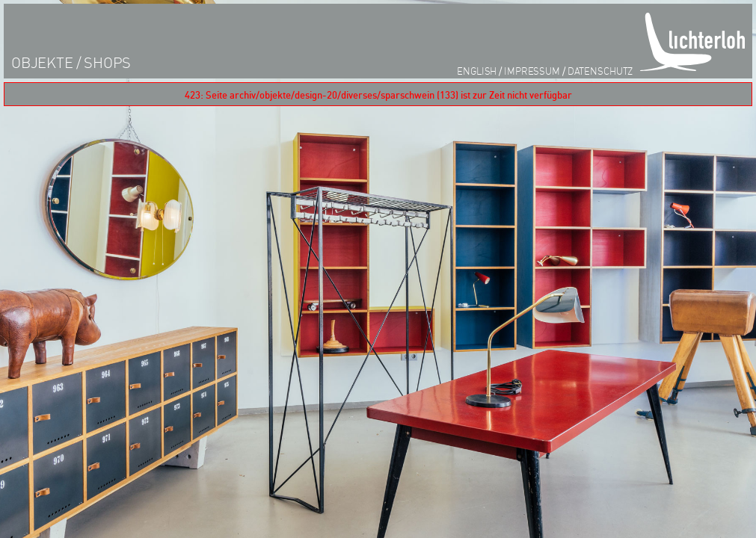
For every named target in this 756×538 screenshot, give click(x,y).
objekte (42, 62)
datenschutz (600, 71)
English (477, 71)
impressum (532, 71)
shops (107, 62)
